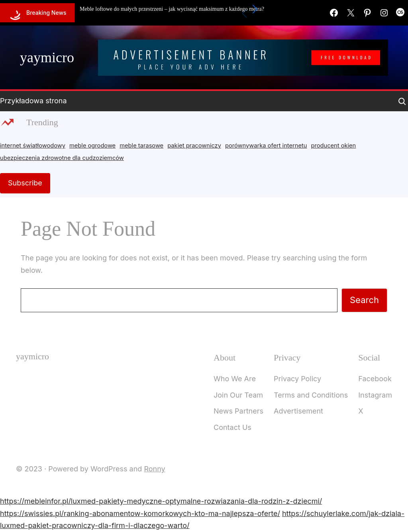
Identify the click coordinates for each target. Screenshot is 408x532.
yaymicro (47, 57)
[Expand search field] (402, 101)
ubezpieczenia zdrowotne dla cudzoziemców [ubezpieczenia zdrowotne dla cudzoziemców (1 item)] (62, 158)
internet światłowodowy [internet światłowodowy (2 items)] (33, 146)
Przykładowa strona (33, 101)
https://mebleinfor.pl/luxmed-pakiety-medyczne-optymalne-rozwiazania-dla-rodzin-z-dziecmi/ (161, 501)
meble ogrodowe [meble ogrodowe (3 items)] (92, 146)
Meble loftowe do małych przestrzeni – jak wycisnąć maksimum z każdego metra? (172, 9)
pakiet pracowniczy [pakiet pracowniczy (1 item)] (194, 146)
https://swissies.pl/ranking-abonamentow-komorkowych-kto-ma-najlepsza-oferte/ (140, 513)
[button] (255, 9)
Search (364, 300)
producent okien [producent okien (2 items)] (334, 146)
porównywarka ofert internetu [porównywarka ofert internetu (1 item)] (266, 146)
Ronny (154, 469)
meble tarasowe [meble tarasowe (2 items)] (141, 146)
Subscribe (25, 183)
